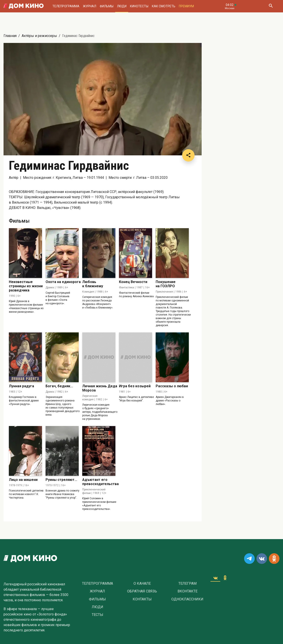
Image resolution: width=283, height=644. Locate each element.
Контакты (142, 599)
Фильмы (107, 6)
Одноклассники (187, 599)
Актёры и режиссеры (39, 36)
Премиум (186, 6)
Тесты (98, 615)
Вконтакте (187, 591)
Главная (10, 36)
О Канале (142, 584)
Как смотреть (164, 6)
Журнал (90, 6)
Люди (122, 6)
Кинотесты (139, 6)
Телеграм (187, 584)
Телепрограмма (66, 6)
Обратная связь (142, 591)
